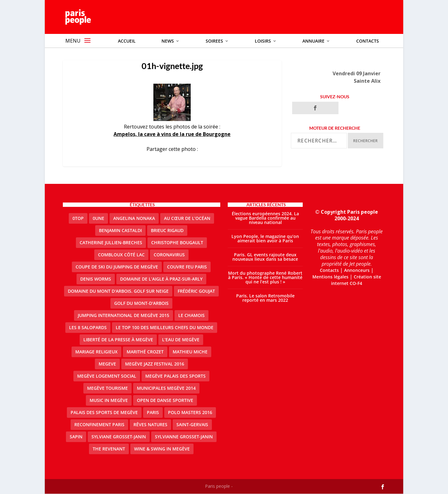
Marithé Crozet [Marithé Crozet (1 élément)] (145, 352)
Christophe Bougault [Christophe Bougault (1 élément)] (177, 243)
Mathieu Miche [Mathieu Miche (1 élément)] (190, 352)
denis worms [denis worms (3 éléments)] (96, 279)
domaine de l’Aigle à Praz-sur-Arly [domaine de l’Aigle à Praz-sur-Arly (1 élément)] (161, 279)
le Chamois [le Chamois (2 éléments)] (191, 316)
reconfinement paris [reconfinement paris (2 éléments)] (99, 425)
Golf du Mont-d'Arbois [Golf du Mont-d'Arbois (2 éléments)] (141, 303)
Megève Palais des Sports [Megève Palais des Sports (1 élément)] (175, 376)
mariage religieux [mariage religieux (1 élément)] (96, 352)
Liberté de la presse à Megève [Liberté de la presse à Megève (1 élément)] (118, 340)
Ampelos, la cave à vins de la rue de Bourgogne (172, 134)
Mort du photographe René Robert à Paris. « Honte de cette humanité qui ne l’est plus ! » (265, 278)
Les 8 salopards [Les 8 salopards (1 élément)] (88, 328)
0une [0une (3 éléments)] (98, 219)
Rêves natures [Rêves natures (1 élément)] (150, 425)
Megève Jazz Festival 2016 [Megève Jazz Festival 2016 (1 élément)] (155, 364)
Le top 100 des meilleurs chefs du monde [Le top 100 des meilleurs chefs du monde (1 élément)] (165, 328)
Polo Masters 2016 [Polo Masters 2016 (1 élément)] (190, 413)
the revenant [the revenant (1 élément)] (109, 449)
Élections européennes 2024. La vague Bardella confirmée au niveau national (265, 218)
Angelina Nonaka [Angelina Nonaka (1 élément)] (134, 219)
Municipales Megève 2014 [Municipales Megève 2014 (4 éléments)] (166, 388)
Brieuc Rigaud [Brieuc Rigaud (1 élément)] (167, 231)
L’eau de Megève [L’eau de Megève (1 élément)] (181, 340)
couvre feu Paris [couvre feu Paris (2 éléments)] (187, 267)
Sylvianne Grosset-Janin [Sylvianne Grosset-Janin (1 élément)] (184, 437)
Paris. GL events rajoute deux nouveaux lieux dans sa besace (265, 257)
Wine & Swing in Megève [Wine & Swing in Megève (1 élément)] (162, 449)
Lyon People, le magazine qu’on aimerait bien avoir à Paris (265, 239)
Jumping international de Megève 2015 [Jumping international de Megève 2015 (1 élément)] (124, 316)
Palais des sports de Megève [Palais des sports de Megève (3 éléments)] (104, 413)
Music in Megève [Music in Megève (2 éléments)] (109, 401)
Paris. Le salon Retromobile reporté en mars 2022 (265, 298)
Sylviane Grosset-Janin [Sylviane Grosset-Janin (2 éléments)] (119, 437)
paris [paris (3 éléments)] (153, 413)
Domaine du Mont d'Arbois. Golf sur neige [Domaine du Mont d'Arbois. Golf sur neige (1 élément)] (118, 291)
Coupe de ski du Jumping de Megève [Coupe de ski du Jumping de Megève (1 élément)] (117, 267)
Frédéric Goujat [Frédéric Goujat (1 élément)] (196, 291)
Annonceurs (357, 270)
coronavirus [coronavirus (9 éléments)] (169, 255)
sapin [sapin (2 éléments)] (76, 437)
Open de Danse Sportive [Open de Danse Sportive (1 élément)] (165, 401)
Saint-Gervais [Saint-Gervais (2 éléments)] (192, 425)
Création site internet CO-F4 (356, 280)
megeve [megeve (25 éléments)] (107, 364)
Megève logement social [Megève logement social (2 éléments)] (107, 376)
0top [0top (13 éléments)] (78, 219)
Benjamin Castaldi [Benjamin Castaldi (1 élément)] (120, 231)
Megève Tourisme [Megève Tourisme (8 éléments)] (107, 388)
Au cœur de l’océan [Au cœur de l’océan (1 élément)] (187, 219)
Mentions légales (330, 277)
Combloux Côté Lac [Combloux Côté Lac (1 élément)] (121, 255)
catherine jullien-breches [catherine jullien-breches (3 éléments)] (111, 243)
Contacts (329, 270)
